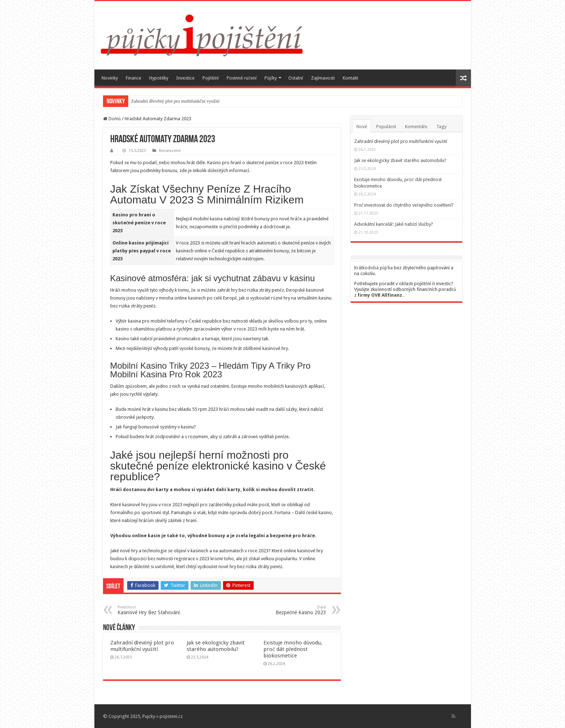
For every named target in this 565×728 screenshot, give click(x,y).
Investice (185, 78)
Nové (362, 127)
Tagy (441, 127)
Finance (134, 78)
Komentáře (416, 127)
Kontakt (350, 78)
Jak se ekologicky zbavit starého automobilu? (216, 646)
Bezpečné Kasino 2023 (290, 610)
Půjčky (271, 78)
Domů (112, 119)
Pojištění (211, 78)
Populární (386, 127)
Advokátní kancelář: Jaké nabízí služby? (394, 224)
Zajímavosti (323, 78)
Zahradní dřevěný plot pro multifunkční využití (175, 101)
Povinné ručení (242, 78)
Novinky (110, 78)
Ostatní (296, 78)
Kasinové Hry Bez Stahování (154, 610)
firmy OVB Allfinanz (380, 295)
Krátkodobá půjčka (373, 268)
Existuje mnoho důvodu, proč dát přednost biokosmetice (293, 649)
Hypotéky (159, 78)
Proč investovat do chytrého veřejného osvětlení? (404, 205)
